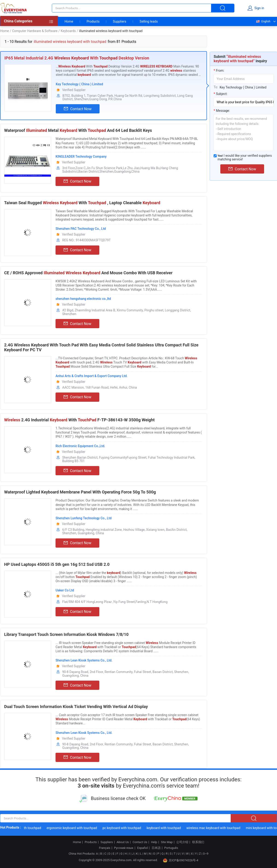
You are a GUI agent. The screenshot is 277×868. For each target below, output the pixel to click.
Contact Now (78, 109)
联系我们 (198, 842)
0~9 (206, 854)
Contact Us (140, 842)
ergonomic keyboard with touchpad (73, 828)
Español (142, 848)
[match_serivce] (215, 156)
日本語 (156, 848)
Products (93, 21)
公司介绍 (182, 842)
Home (69, 21)
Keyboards (68, 31)
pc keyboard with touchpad (123, 828)
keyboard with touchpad (165, 828)
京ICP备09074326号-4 (181, 860)
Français (105, 848)
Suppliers (120, 21)
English (263, 21)
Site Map (167, 842)
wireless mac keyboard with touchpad (215, 828)
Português (171, 848)
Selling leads (149, 21)
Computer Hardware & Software (35, 31)
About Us (123, 842)
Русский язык (124, 848)
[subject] (244, 102)
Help (154, 842)
